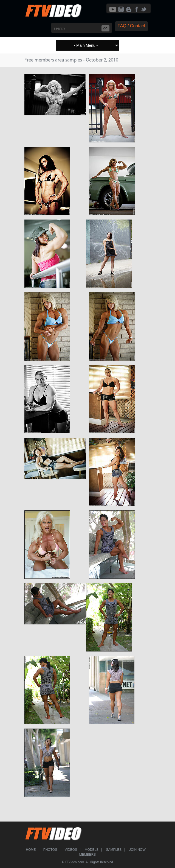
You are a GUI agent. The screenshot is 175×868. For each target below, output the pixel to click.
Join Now (137, 850)
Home (31, 850)
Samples (114, 850)
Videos (71, 850)
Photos (50, 850)
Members (88, 855)
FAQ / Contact (131, 26)
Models (91, 850)
